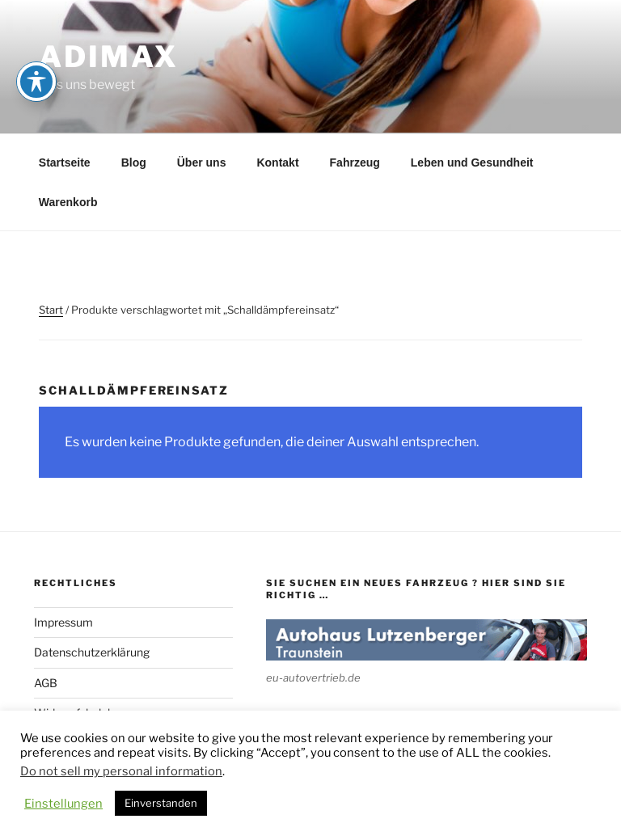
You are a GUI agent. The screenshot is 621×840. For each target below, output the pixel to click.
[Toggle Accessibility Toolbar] (36, 37)
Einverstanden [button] (161, 803)
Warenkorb (68, 202)
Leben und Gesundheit (472, 163)
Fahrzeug (355, 163)
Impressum (63, 622)
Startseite (65, 163)
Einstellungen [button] (63, 804)
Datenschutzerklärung (92, 652)
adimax (109, 57)
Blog (134, 163)
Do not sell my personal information (121, 771)
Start (51, 310)
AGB (46, 683)
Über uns (202, 163)
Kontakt (277, 163)
